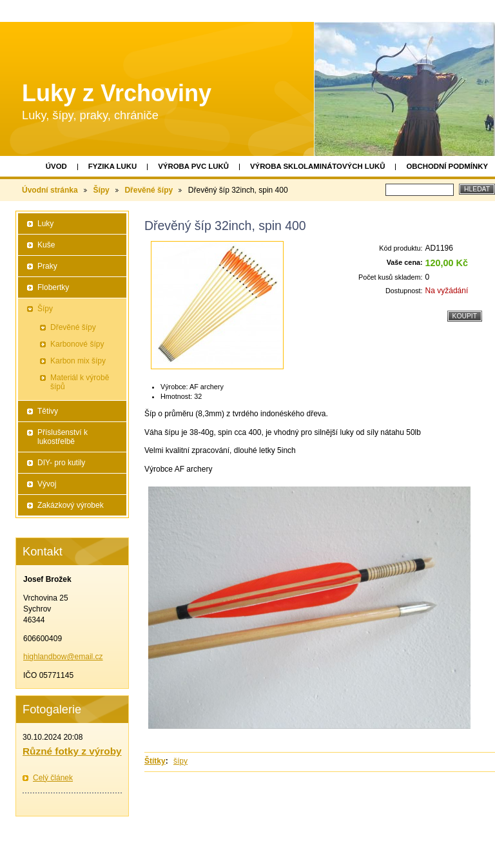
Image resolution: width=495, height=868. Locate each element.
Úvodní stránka (50, 190)
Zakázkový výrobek (71, 505)
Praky (47, 266)
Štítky (155, 761)
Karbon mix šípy (78, 361)
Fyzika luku (113, 166)
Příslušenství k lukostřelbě (63, 437)
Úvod (56, 166)
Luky (45, 224)
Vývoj (47, 484)
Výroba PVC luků (193, 166)
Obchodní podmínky (447, 166)
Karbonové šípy (77, 344)
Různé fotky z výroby (72, 751)
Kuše (46, 245)
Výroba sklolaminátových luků (317, 166)
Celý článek (53, 778)
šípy (180, 761)
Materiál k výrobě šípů (80, 382)
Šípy (101, 190)
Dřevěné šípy (149, 190)
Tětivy (48, 411)
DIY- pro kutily (61, 463)
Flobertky (53, 287)
